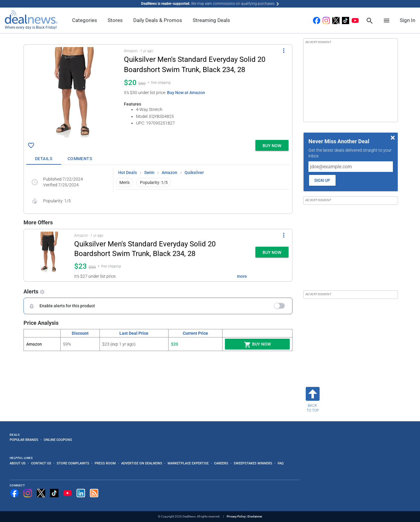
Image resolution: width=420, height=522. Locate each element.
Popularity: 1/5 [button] (154, 182)
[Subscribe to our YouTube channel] (68, 493)
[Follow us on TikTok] (54, 493)
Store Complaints (73, 463)
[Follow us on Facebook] (14, 493)
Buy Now (257, 345)
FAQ (281, 463)
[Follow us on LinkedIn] (81, 493)
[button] (158, 91)
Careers (221, 463)
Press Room (105, 463)
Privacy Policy (236, 516)
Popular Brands (24, 440)
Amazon (169, 172)
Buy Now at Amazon (186, 93)
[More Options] (284, 51)
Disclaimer (255, 516)
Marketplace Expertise (188, 463)
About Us (18, 463)
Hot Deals (128, 172)
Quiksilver (194, 172)
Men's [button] (125, 182)
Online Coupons (58, 440)
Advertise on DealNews (142, 463)
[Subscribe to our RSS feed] (94, 493)
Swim (149, 172)
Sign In (407, 20)
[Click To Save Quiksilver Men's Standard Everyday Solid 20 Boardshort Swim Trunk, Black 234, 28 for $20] (31, 145)
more (242, 276)
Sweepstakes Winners (253, 463)
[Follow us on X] (41, 493)
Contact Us (41, 463)
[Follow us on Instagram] (28, 493)
